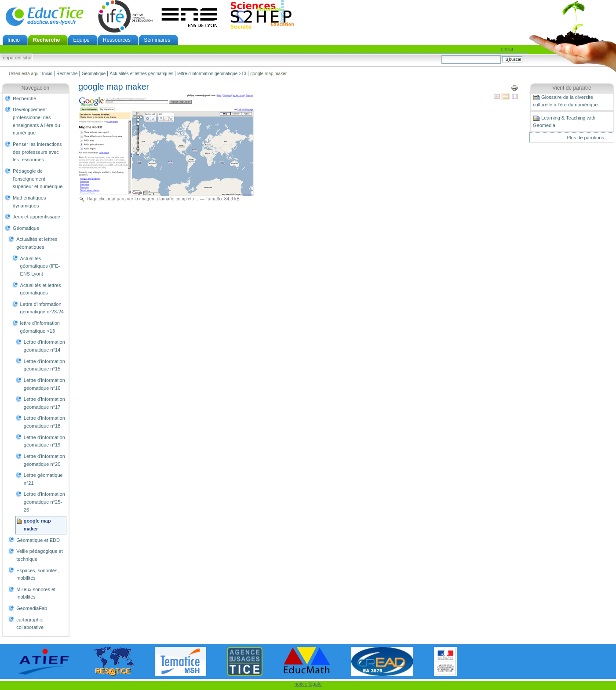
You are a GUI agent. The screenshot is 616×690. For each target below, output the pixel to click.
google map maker (37, 525)
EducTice (44, 16)
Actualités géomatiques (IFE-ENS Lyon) (40, 266)
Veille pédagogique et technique (40, 555)
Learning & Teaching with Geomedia (564, 121)
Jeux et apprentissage (36, 217)
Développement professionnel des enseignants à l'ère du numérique (36, 121)
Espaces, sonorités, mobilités (37, 574)
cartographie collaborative (30, 624)
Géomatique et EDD (38, 540)
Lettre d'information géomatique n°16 (44, 384)
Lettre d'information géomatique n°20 (44, 460)
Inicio (14, 40)
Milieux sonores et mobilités (36, 593)
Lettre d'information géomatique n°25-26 (44, 502)
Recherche (46, 40)
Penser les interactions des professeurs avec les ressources (37, 152)
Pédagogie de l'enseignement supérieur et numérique (38, 179)
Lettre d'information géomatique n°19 (44, 441)
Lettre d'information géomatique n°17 (44, 403)
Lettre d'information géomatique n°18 (44, 422)
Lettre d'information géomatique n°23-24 (42, 308)
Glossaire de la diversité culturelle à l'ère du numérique (565, 101)
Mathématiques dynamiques (29, 202)
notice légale (308, 684)
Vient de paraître (572, 88)
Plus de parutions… (588, 138)
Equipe (81, 40)
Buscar (441, 55)
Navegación (35, 88)
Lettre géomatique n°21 (43, 479)
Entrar (507, 49)
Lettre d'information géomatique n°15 (44, 365)
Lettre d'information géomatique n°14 (44, 346)
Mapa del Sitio (16, 58)
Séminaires (157, 40)
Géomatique (94, 74)
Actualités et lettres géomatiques (142, 74)
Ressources (117, 40)
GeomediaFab (32, 608)
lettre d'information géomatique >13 (212, 74)
